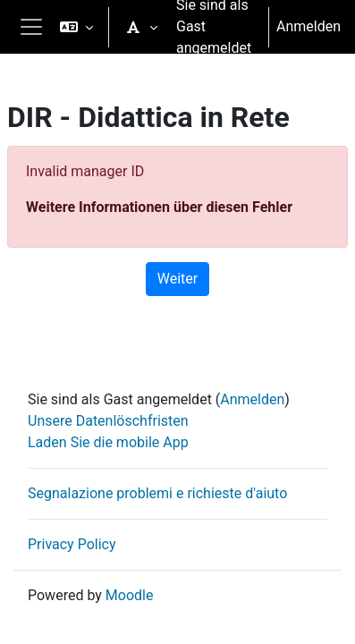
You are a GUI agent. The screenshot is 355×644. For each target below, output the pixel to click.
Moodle (130, 595)
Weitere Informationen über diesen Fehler (159, 207)
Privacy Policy (72, 544)
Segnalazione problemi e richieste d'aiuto (157, 493)
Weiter (177, 279)
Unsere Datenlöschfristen (108, 421)
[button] (76, 27)
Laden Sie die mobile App (108, 442)
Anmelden (309, 26)
